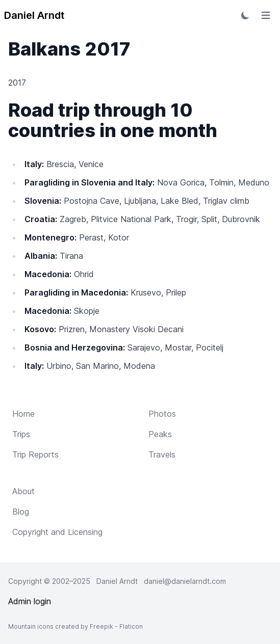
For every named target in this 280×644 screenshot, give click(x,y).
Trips (21, 434)
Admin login (30, 601)
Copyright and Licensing (57, 532)
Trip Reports (35, 454)
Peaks (160, 434)
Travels (162, 454)
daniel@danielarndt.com (185, 581)
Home (23, 414)
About (23, 491)
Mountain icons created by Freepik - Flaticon (75, 626)
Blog (21, 512)
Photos (162, 414)
